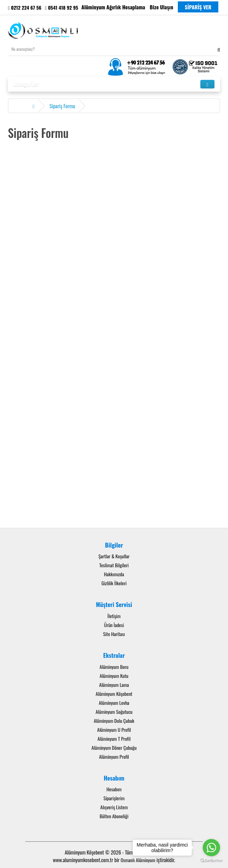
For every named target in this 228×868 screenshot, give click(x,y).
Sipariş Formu (62, 106)
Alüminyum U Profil (114, 730)
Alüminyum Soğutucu (114, 712)
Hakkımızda (114, 574)
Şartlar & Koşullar (114, 556)
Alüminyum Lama (114, 685)
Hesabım (114, 789)
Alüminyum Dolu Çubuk (114, 721)
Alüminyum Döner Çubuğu (114, 748)
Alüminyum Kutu (114, 676)
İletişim (114, 616)
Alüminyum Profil (114, 757)
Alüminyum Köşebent (114, 694)
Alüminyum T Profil (114, 739)
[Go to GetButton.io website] (211, 861)
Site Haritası (114, 634)
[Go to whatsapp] (211, 848)
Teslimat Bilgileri (114, 565)
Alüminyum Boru (114, 667)
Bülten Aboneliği (114, 816)
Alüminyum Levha (114, 703)
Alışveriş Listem (114, 807)
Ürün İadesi (114, 625)
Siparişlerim (114, 798)
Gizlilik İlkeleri (114, 583)
